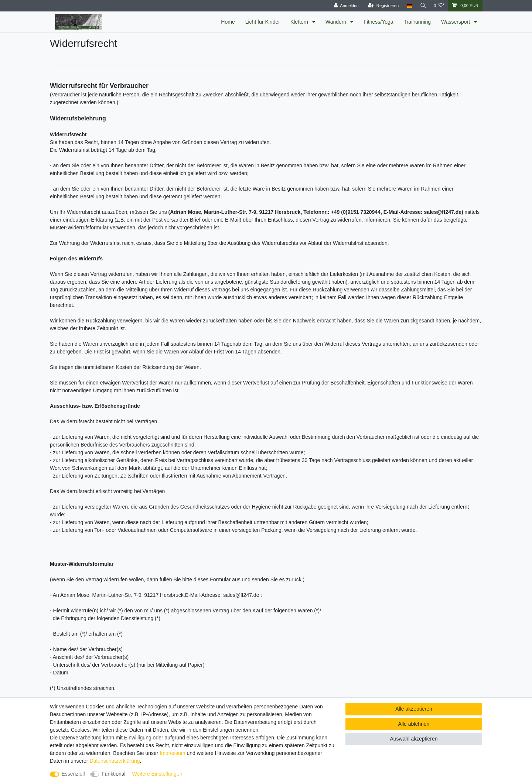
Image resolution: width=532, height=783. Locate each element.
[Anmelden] (345, 6)
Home (228, 22)
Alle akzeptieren (414, 709)
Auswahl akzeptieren (414, 739)
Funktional (114, 774)
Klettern (300, 22)
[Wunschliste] (439, 6)
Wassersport (456, 22)
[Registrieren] (381, 6)
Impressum (172, 753)
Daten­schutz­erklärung (115, 761)
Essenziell (73, 774)
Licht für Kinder (263, 22)
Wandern (337, 22)
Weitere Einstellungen (157, 774)
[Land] (408, 6)
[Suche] (422, 6)
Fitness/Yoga (378, 22)
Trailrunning (417, 22)
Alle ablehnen (414, 724)
